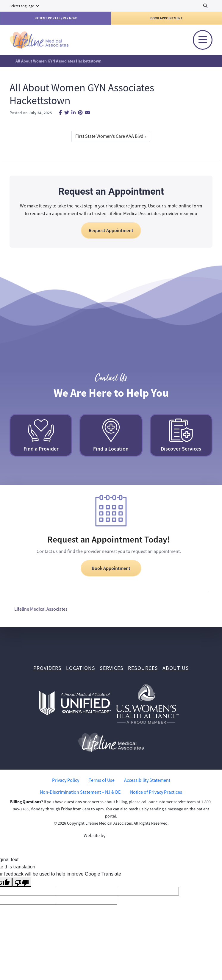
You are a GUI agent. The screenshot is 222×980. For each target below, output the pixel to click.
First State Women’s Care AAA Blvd (109, 136)
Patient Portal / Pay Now (56, 18)
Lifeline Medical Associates (41, 609)
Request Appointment (111, 230)
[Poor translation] (22, 882)
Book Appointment (166, 18)
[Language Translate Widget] (25, 6)
